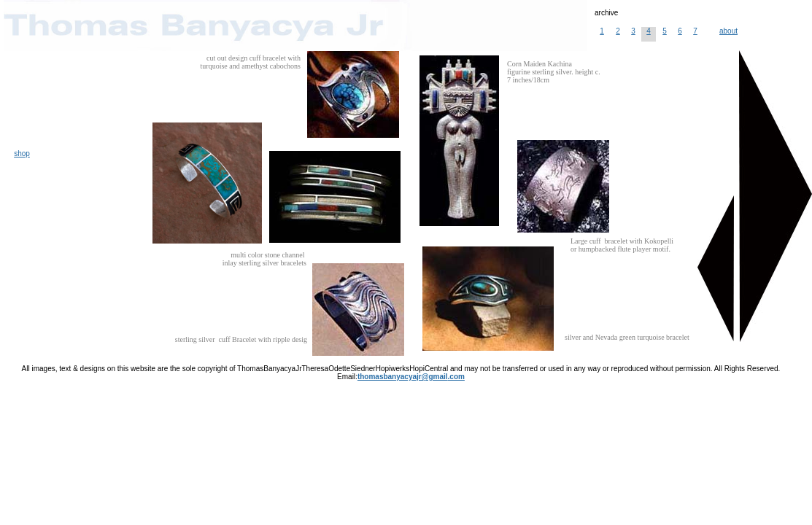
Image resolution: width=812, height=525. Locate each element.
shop (22, 153)
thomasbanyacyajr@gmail (411, 377)
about (728, 31)
